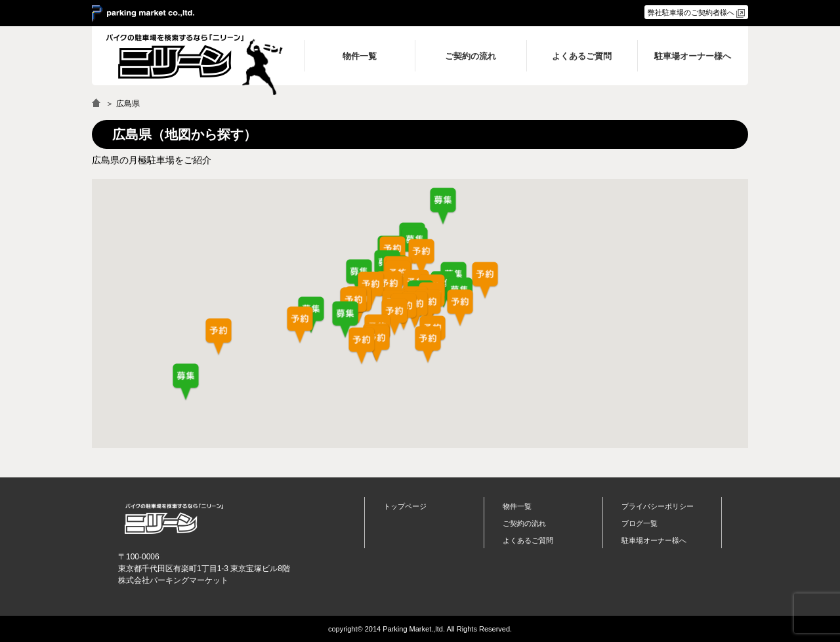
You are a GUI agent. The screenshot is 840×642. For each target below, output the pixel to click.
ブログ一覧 (640, 523)
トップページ (405, 506)
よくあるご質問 (528, 540)
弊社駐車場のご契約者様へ (691, 12)
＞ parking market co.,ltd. (143, 14)
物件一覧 (517, 506)
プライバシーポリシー (658, 506)
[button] (345, 320)
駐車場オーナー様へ (654, 540)
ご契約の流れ (524, 523)
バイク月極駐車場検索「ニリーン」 (174, 518)
